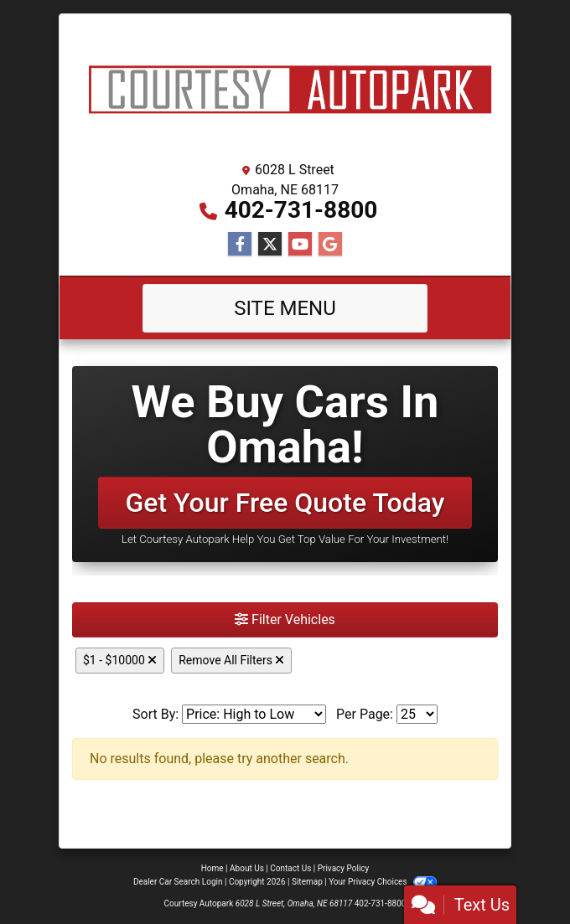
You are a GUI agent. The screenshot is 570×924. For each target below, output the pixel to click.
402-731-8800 (301, 210)
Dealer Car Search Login (178, 882)
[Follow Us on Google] (330, 245)
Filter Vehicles (285, 619)
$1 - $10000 (120, 660)
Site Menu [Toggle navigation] (285, 308)
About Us (247, 868)
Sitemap (307, 882)
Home (212, 868)
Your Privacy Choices (383, 882)
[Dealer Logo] (285, 90)
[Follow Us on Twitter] (270, 245)
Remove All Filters (231, 660)
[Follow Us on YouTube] (300, 245)
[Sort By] (254, 714)
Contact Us (290, 868)
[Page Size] (417, 714)
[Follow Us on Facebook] (240, 245)
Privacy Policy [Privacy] (344, 868)
